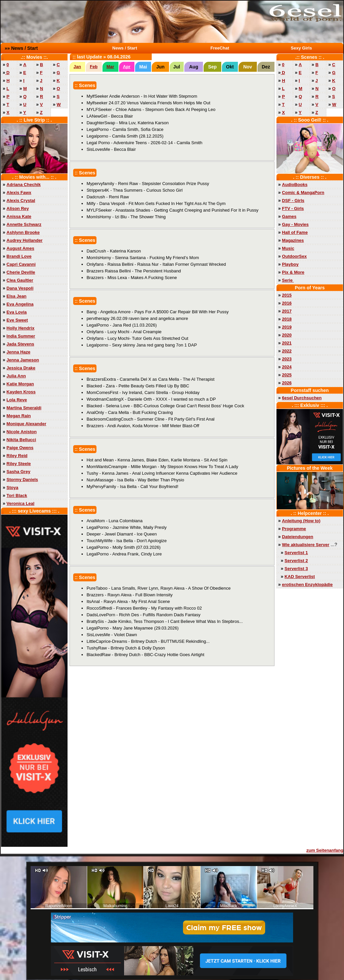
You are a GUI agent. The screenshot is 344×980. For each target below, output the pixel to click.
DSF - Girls (293, 200)
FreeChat (220, 48)
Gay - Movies (295, 224)
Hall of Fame (295, 232)
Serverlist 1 (296, 553)
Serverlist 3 (296, 569)
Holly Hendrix (21, 328)
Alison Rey (18, 208)
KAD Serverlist (300, 577)
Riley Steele (19, 464)
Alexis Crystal (21, 200)
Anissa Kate (19, 216)
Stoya (12, 488)
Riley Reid (17, 456)
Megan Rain (19, 416)
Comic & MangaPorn (303, 193)
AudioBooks (295, 185)
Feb (94, 67)
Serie (288, 280)
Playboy (290, 264)
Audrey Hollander (25, 240)
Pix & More (293, 272)
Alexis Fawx (19, 193)
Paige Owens (20, 448)
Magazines (293, 240)
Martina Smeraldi (24, 408)
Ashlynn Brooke (23, 232)
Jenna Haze (19, 352)
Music (288, 248)
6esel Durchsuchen (302, 398)
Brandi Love (19, 256)
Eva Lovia (17, 312)
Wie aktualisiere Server (306, 545)
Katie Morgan (20, 384)
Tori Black (17, 495)
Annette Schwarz (24, 224)
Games (289, 216)
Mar (110, 67)
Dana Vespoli (20, 288)
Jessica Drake (21, 368)
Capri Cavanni (21, 264)
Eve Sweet (17, 320)
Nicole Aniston (22, 432)
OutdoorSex (294, 256)
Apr (127, 67)
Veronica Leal (21, 503)
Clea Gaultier (20, 280)
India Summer (21, 336)
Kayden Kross (21, 392)
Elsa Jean (17, 296)
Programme (294, 529)
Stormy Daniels (22, 480)
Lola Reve (17, 400)
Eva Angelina (20, 304)
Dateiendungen (298, 537)
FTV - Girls (293, 208)
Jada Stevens (20, 344)
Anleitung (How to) (301, 521)
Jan (77, 67)
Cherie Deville (21, 272)
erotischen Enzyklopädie (307, 585)
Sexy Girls (301, 48)
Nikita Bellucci (21, 440)
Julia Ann (16, 376)
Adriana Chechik (24, 185)
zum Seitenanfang (325, 850)
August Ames (20, 248)
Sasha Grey (19, 472)
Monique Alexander (26, 424)
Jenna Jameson (23, 360)
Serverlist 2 (296, 561)
